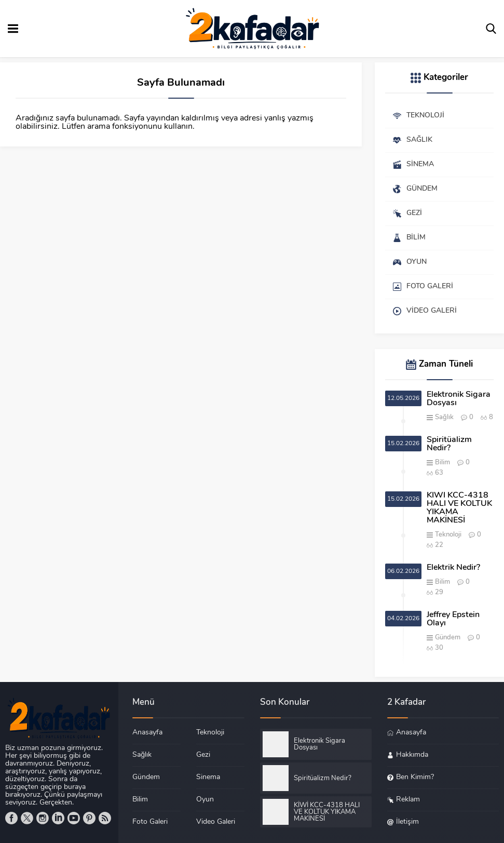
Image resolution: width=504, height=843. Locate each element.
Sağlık (444, 417)
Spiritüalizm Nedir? (449, 444)
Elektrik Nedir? (453, 568)
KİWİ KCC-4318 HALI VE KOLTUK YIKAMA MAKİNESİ (459, 508)
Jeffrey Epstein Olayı (453, 619)
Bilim (442, 463)
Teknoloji (448, 535)
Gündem (448, 638)
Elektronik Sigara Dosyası (459, 399)
